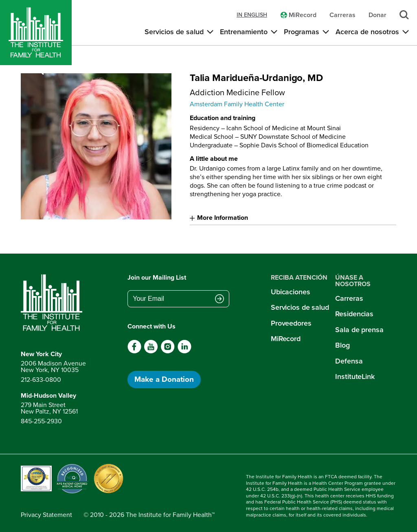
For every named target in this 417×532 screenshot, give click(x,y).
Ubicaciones (291, 292)
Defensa (349, 361)
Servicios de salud (300, 307)
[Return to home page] (53, 303)
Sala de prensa (359, 330)
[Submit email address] (219, 300)
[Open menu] (59, 71)
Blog (342, 345)
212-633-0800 (41, 380)
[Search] (39, 71)
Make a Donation (164, 379)
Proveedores (291, 323)
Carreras (349, 298)
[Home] (36, 33)
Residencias (354, 314)
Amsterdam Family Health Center (237, 104)
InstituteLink (355, 377)
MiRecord (286, 339)
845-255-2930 (41, 421)
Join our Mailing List (157, 277)
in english (252, 15)
